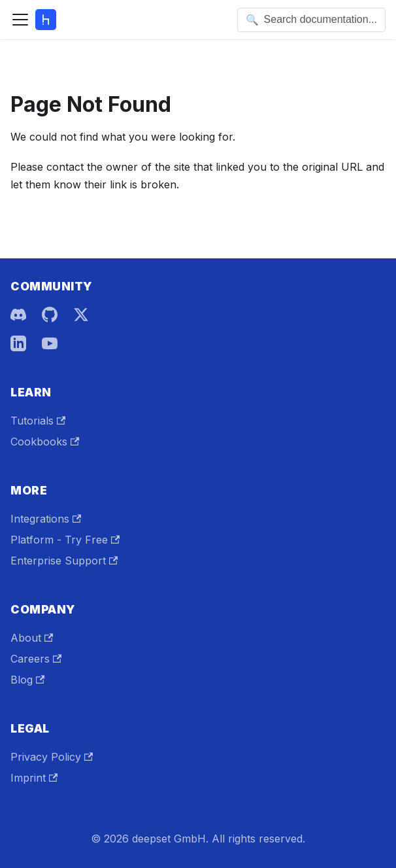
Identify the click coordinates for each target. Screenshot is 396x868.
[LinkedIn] (18, 343)
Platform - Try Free (65, 540)
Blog (27, 680)
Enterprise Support (64, 561)
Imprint (34, 778)
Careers (36, 659)
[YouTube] (50, 343)
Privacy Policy (52, 757)
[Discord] (18, 315)
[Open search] (311, 20)
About (32, 638)
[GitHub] (50, 315)
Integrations (46, 519)
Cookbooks (45, 442)
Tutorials (38, 421)
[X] (81, 315)
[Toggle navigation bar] (20, 20)
